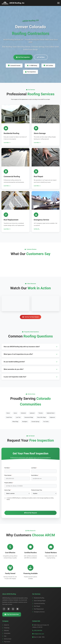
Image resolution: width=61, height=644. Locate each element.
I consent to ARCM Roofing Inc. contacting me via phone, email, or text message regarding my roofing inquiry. (30, 490)
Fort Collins (46, 413)
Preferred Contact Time (37, 481)
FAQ (4, 626)
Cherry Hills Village (41, 409)
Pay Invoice (6, 632)
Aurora (15, 404)
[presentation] (31, 497)
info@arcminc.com (39, 624)
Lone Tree (18, 409)
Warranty (6, 621)
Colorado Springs (35, 413)
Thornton (41, 404)
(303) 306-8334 (38, 621)
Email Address (35, 467)
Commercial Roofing (39, 594)
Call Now (41, 57)
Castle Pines (9, 409)
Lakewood (32, 404)
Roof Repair (36, 597)
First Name (7, 459)
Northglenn (25, 413)
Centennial (23, 404)
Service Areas (7, 629)
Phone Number (8, 467)
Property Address (9, 474)
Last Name (34, 459)
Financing (6, 618)
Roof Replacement (38, 599)
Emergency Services (38, 602)
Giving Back (6, 624)
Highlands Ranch (51, 404)
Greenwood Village (29, 409)
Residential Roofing (38, 588)
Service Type (8, 481)
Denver (8, 404)
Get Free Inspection (23, 57)
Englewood (52, 409)
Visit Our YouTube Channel (31, 307)
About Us (6, 615)
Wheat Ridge (15, 413)
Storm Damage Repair (39, 591)
